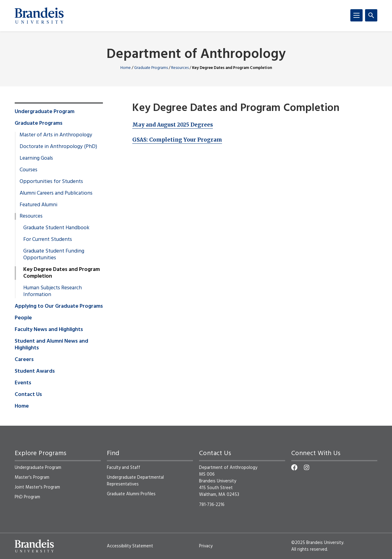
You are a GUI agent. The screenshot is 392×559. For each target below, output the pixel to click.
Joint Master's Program (37, 487)
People (23, 318)
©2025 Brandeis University (317, 543)
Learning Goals (36, 158)
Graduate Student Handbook (56, 228)
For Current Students (48, 240)
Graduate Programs (151, 68)
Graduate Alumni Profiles (131, 494)
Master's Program (32, 477)
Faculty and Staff (124, 468)
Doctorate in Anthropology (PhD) (58, 147)
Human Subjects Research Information (53, 291)
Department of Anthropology (196, 55)
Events (23, 383)
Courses (28, 170)
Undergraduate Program (45, 112)
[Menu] (356, 15)
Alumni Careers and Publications (56, 193)
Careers (24, 360)
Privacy (206, 546)
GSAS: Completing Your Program (177, 140)
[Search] (371, 15)
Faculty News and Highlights (49, 330)
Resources (180, 68)
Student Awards (35, 371)
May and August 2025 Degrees (173, 125)
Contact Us (28, 395)
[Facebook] (294, 467)
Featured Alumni (38, 205)
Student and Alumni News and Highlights (51, 345)
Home (126, 68)
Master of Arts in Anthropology (56, 135)
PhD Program (27, 497)
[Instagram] (307, 467)
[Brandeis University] (39, 16)
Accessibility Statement (130, 546)
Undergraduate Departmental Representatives (135, 481)
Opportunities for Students (51, 182)
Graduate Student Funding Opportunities (54, 255)
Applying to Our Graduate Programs (59, 306)
